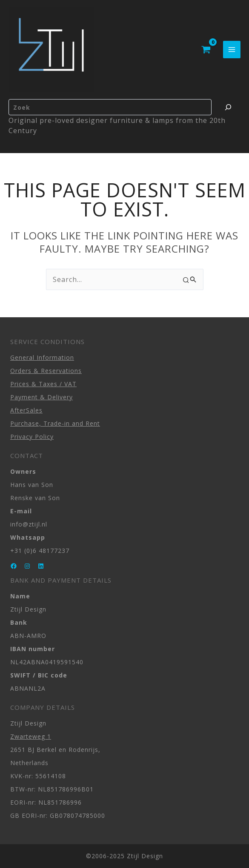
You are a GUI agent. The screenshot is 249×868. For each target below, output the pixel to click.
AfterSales (26, 410)
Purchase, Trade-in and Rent (55, 423)
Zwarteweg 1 (31, 736)
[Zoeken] (228, 107)
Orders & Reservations (46, 371)
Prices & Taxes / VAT (43, 384)
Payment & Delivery (41, 397)
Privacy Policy (32, 437)
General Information (42, 357)
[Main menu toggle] (232, 50)
